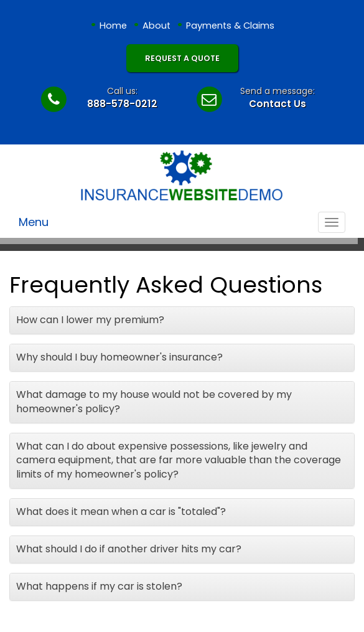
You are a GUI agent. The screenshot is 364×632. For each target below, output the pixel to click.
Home (113, 26)
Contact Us (278, 104)
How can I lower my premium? (90, 320)
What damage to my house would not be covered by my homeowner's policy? (154, 402)
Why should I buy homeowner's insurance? (119, 357)
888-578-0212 (122, 104)
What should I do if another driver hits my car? (129, 549)
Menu (34, 222)
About (156, 26)
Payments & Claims (230, 26)
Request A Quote (182, 58)
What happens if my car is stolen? (99, 586)
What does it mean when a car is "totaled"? (121, 512)
